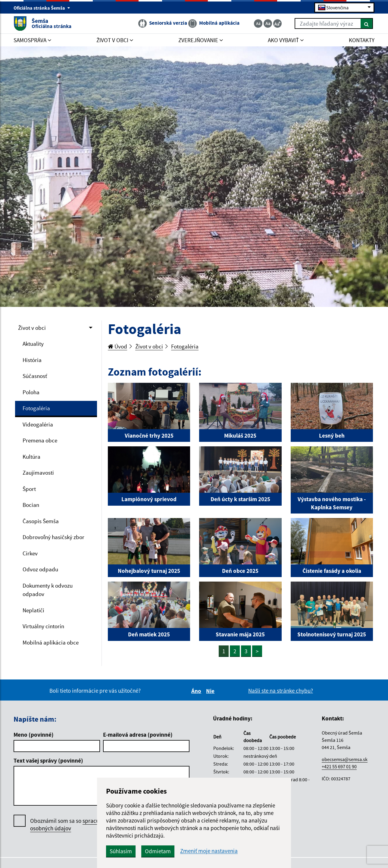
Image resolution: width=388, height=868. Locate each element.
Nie (211, 691)
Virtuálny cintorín (43, 626)
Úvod (117, 346)
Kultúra (31, 457)
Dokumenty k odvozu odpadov (48, 590)
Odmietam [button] (158, 851)
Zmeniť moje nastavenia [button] (209, 851)
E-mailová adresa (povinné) (138, 735)
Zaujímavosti (38, 473)
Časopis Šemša (41, 521)
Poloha (31, 392)
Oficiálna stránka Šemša (42, 8)
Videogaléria (38, 424)
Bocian (31, 505)
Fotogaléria (36, 408)
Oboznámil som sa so (72, 825)
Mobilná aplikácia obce (51, 642)
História (32, 360)
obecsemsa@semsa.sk (345, 759)
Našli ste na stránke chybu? (281, 691)
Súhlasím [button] (121, 851)
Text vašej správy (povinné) (48, 760)
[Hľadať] (367, 23)
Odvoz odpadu (40, 569)
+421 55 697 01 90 (339, 767)
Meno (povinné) (34, 735)
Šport (29, 489)
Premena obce (40, 440)
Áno (197, 691)
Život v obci (32, 328)
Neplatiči (33, 610)
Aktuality (33, 344)
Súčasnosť (35, 376)
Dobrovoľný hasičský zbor (53, 537)
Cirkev (30, 553)
